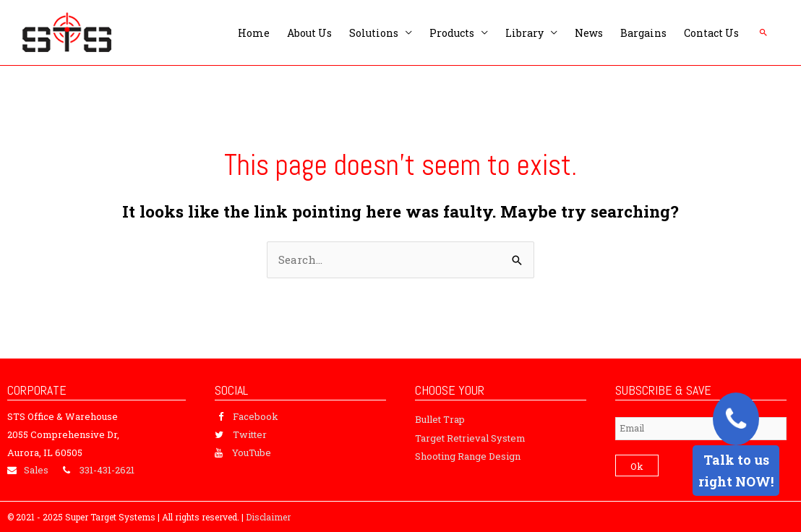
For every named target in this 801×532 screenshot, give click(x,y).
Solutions (374, 33)
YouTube (252, 452)
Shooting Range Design (468, 456)
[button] (763, 33)
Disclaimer (268, 517)
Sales (36, 470)
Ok (637, 466)
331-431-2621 (107, 470)
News (589, 33)
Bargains (643, 33)
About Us (309, 33)
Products (452, 33)
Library (524, 33)
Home (254, 33)
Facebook (256, 416)
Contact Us (711, 33)
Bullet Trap (440, 419)
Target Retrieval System (470, 438)
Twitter (250, 434)
